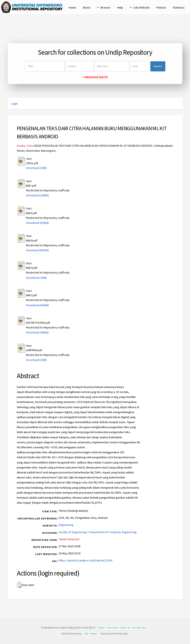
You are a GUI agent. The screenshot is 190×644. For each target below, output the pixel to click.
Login (14, 104)
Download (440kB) (37, 332)
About (86, 7)
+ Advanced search (95, 77)
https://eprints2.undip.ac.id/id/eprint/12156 (85, 560)
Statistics (179, 7)
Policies (161, 7)
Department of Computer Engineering (113, 532)
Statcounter (107, 633)
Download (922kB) (37, 223)
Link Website (141, 7)
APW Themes (91, 633)
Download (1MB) (36, 168)
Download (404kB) (37, 305)
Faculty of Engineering (72, 532)
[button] (19, 585)
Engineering (66, 525)
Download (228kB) (37, 195)
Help (120, 7)
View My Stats (121, 633)
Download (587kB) (37, 250)
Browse (105, 7)
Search (158, 66)
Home (72, 7)
